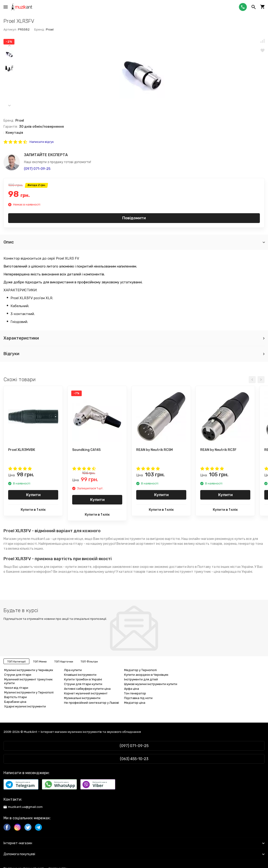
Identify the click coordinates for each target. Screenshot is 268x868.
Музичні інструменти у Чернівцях (29, 670)
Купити (33, 495)
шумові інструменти (129, 539)
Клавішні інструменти (80, 675)
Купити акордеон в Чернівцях (146, 675)
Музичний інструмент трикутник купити (28, 681)
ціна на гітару (72, 544)
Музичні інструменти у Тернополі (29, 692)
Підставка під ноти (138, 698)
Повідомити (134, 218)
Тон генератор (135, 693)
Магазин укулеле (17, 539)
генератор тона (250, 544)
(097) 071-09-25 (37, 169)
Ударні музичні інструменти (25, 706)
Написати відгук (42, 142)
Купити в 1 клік (33, 510)
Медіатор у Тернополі (140, 670)
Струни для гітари (18, 675)
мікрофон (44, 572)
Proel (50, 29)
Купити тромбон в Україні (83, 679)
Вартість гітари (15, 697)
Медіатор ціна (135, 703)
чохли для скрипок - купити (55, 567)
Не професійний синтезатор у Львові (92, 703)
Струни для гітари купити (83, 684)
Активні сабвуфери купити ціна (87, 689)
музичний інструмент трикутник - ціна (190, 572)
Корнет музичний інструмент (86, 693)
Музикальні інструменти (82, 698)
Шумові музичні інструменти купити (151, 684)
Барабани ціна (15, 702)
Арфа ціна (132, 689)
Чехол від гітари (16, 688)
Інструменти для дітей (141, 679)
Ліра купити (73, 670)
